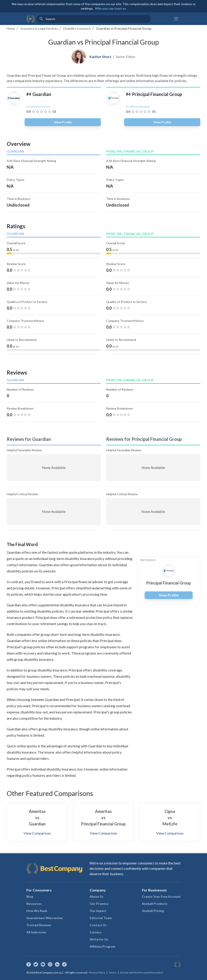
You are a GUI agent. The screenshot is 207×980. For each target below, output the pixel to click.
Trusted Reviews (39, 925)
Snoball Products (155, 904)
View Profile (63, 122)
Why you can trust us (111, 8)
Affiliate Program (102, 946)
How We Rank (37, 911)
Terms (113, 973)
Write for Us (99, 939)
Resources (34, 904)
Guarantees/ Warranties (45, 918)
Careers (96, 932)
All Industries (36, 932)
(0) (54, 111)
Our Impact (98, 911)
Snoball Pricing (153, 911)
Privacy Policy (97, 973)
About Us (97, 896)
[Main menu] (176, 19)
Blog (30, 896)
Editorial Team (101, 918)
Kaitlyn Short (100, 57)
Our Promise (99, 904)
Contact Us (98, 925)
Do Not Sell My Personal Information (142, 973)
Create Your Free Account (161, 896)
